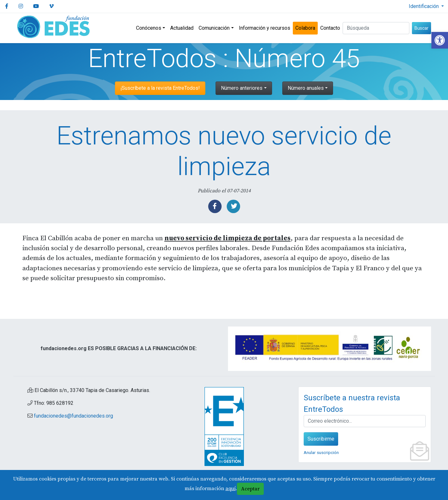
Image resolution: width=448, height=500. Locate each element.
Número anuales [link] (306, 88)
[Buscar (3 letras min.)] (376, 28)
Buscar (421, 28)
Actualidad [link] (182, 28)
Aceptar (250, 489)
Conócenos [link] (149, 28)
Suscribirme (321, 439)
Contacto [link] (330, 28)
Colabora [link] (305, 28)
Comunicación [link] (214, 28)
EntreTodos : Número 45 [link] (224, 58)
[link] (440, 40)
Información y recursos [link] (265, 28)
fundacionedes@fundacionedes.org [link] (73, 416)
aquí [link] (231, 488)
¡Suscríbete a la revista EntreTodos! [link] (160, 88)
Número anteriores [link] (242, 88)
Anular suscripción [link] (321, 452)
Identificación (424, 6)
